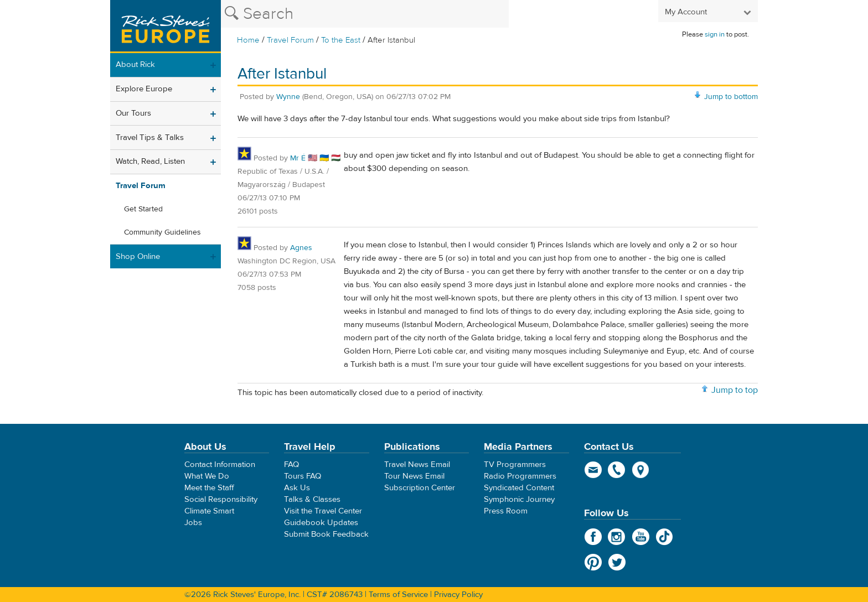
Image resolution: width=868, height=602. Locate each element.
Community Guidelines (162, 232)
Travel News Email (417, 465)
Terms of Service (398, 595)
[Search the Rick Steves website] (365, 14)
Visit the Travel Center (323, 511)
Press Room (506, 511)
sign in (715, 34)
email (593, 470)
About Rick (135, 64)
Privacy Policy (458, 595)
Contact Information (220, 465)
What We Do (207, 476)
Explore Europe (144, 89)
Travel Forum (290, 40)
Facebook (593, 537)
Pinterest (593, 562)
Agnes (301, 248)
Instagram (617, 537)
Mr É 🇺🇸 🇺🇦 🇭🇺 (315, 158)
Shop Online (138, 256)
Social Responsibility (221, 499)
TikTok (665, 537)
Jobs (193, 523)
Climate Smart (209, 511)
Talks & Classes (312, 499)
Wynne (288, 97)
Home (248, 40)
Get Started (143, 209)
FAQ (291, 465)
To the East (341, 40)
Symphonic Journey (519, 499)
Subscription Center (420, 488)
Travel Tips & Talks (150, 137)
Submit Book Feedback (326, 534)
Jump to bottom (731, 97)
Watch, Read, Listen (150, 161)
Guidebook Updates (321, 523)
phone (617, 470)
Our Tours (133, 113)
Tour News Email (414, 476)
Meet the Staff (209, 488)
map (641, 470)
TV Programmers (515, 465)
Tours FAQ (303, 476)
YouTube (641, 537)
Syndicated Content (519, 488)
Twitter (617, 562)
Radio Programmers (520, 476)
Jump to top (735, 390)
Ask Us (297, 488)
